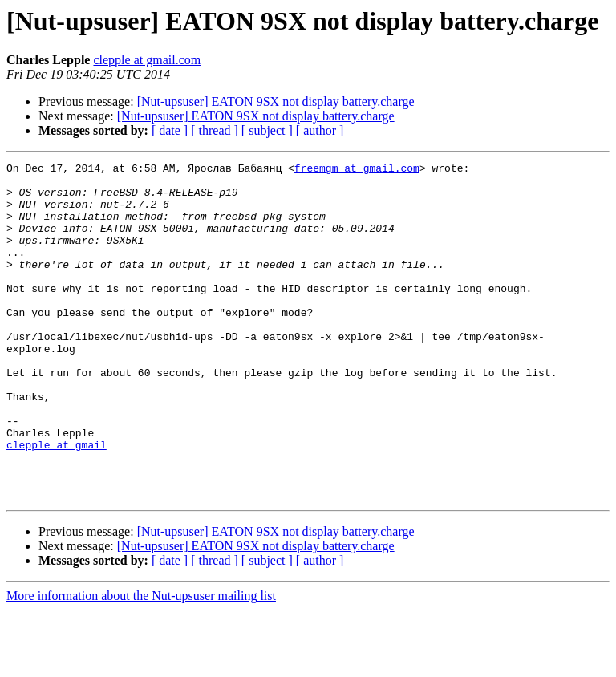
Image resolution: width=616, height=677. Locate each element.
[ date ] (170, 130)
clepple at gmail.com (147, 60)
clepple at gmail (57, 502)
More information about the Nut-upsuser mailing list (141, 663)
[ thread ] (215, 130)
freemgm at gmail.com (357, 170)
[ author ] (320, 130)
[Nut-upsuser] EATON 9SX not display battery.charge (276, 101)
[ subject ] (267, 130)
